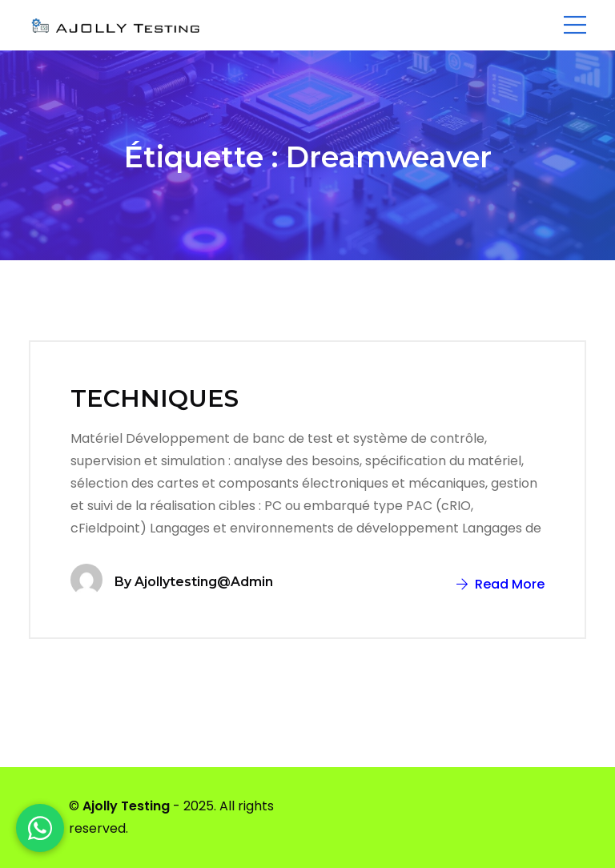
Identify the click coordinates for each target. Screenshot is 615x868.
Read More (500, 584)
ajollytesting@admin (204, 582)
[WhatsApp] (40, 828)
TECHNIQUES (155, 398)
